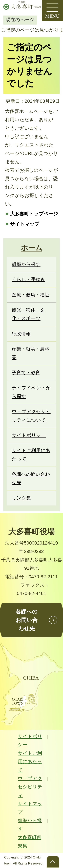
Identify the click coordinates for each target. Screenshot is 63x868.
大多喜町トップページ (34, 214)
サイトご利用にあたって (30, 762)
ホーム (32, 248)
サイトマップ (25, 224)
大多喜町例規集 (30, 842)
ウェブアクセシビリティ (30, 787)
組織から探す (30, 825)
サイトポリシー (30, 741)
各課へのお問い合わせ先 (27, 620)
